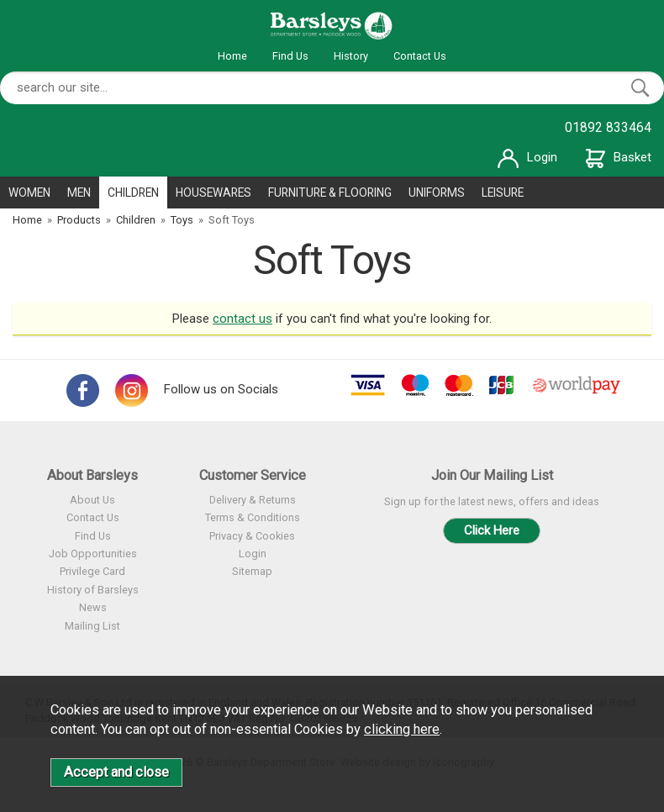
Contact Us (420, 56)
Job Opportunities (93, 554)
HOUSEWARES (213, 192)
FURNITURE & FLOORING (330, 192)
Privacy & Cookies (252, 536)
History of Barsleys (93, 590)
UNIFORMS (437, 192)
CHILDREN (133, 192)
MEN (79, 192)
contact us (242, 319)
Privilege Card (92, 571)
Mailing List (92, 626)
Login (527, 157)
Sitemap (252, 571)
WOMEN (29, 192)
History (351, 56)
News (93, 607)
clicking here (402, 729)
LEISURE (503, 192)
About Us (92, 500)
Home (232, 56)
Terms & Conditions (253, 517)
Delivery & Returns (253, 500)
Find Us (290, 56)
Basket (619, 157)
